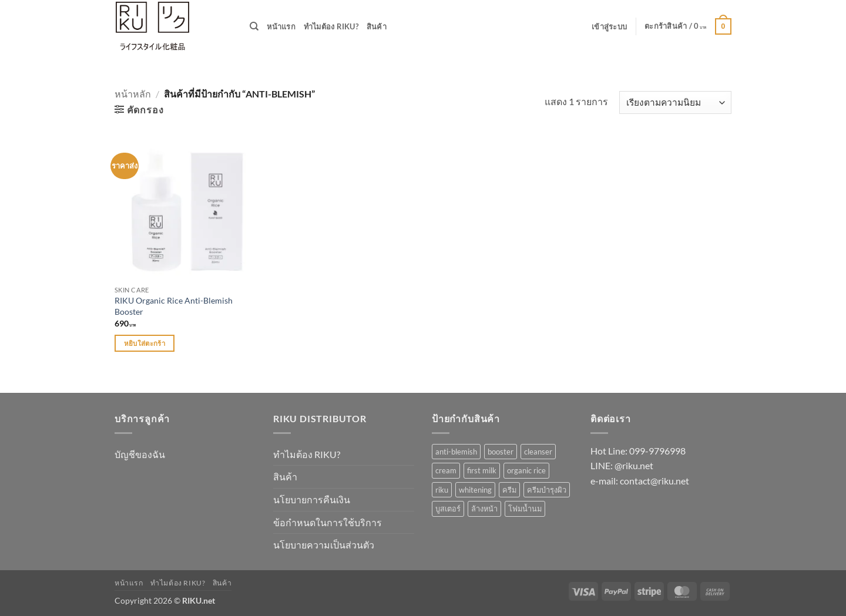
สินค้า (377, 26)
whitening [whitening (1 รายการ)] (475, 490)
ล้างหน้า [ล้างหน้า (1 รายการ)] (484, 509)
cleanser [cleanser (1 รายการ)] (538, 452)
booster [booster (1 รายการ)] (501, 452)
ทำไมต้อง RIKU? (331, 26)
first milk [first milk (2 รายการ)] (482, 470)
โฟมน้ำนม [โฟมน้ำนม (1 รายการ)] (525, 509)
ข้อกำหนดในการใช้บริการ (328, 522)
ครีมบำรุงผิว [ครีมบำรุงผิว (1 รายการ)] (547, 490)
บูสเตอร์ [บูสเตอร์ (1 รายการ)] (448, 509)
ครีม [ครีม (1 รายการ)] (509, 490)
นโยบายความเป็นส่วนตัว (324, 545)
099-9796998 (657, 451)
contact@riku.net (654, 481)
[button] (609, 26)
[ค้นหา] (254, 26)
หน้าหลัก (133, 94)
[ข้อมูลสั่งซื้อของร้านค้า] (675, 102)
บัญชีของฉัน (140, 454)
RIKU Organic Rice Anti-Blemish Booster (174, 306)
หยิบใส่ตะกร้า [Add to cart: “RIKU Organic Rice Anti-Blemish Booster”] (145, 343)
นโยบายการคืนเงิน (312, 499)
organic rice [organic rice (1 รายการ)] (526, 470)
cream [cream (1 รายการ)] (446, 470)
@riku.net (634, 465)
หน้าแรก (281, 26)
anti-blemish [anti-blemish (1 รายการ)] (456, 452)
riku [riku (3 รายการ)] (442, 490)
